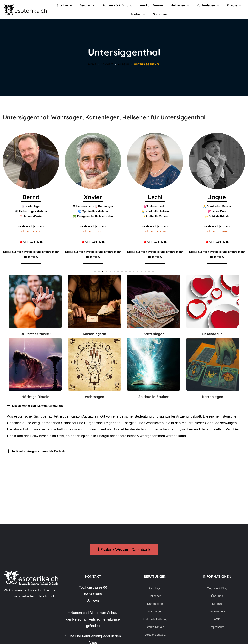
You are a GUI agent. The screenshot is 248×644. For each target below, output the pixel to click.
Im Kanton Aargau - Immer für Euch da (44, 451)
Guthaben (160, 14)
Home (92, 64)
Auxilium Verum (152, 5)
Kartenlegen (208, 5)
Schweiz (107, 64)
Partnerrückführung (117, 5)
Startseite (64, 5)
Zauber (138, 14)
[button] (95, 271)
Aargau (124, 64)
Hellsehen (180, 5)
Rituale (234, 5)
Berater (87, 5)
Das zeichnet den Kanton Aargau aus (43, 406)
